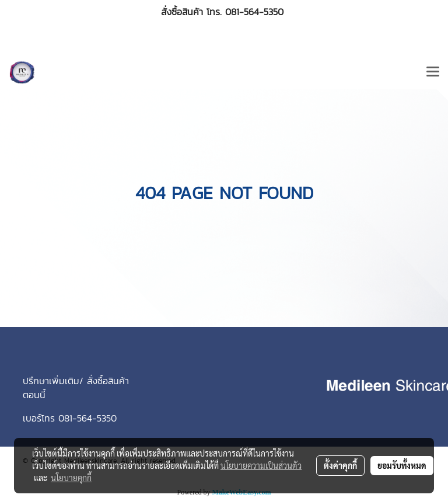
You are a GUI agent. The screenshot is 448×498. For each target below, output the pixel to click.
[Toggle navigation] (433, 72)
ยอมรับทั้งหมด (402, 465)
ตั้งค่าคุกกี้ (340, 465)
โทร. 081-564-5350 (245, 12)
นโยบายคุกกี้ (71, 478)
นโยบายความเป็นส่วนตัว (261, 465)
